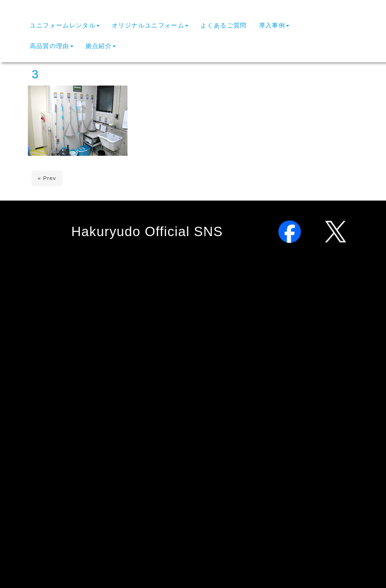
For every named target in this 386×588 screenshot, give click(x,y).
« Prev (47, 178)
